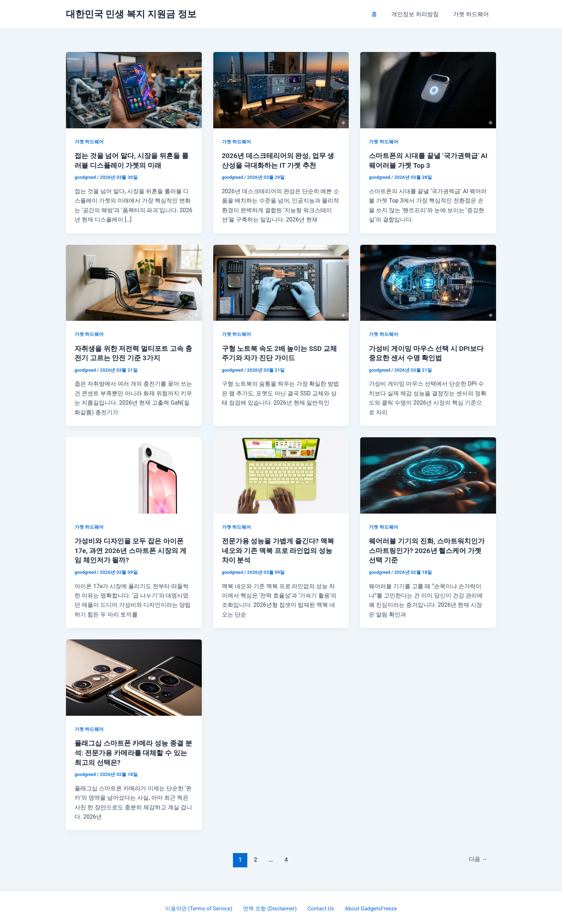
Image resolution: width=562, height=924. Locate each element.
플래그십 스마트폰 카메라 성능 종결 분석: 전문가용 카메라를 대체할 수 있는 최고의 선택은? (134, 751)
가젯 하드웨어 (472, 14)
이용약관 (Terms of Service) (203, 906)
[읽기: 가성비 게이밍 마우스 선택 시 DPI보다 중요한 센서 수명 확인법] (428, 282)
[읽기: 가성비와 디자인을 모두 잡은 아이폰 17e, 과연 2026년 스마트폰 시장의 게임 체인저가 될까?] (134, 474)
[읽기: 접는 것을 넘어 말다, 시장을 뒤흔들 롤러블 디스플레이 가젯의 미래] (134, 90)
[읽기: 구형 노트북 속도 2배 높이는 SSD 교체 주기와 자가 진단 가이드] (281, 282)
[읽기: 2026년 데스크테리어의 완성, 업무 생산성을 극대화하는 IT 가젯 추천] (281, 90)
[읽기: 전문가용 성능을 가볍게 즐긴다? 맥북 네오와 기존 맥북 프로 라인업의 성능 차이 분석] (281, 474)
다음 (477, 857)
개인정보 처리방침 (419, 14)
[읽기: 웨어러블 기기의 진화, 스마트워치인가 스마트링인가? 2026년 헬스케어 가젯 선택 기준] (428, 474)
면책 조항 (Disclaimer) (272, 906)
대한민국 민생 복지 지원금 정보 (131, 14)
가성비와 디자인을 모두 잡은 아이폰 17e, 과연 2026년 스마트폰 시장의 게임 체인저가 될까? (134, 549)
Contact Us (321, 906)
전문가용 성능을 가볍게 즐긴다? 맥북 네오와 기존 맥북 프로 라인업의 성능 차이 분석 (281, 549)
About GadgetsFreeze (368, 906)
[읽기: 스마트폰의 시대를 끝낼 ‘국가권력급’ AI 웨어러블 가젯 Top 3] (428, 90)
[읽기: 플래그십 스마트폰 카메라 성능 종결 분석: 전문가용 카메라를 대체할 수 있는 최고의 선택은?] (134, 675)
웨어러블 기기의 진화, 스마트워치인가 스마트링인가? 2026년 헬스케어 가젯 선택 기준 (426, 549)
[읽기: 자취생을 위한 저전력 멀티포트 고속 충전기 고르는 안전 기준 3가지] (134, 282)
